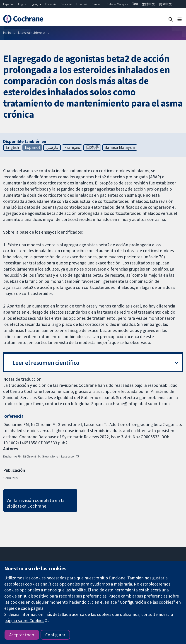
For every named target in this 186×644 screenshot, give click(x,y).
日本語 (92, 147)
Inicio (7, 33)
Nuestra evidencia (32, 33)
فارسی (36, 4)
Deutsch (97, 4)
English (23, 4)
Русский (66, 4)
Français (51, 4)
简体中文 (165, 4)
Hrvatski (82, 4)
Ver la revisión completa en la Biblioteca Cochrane (36, 503)
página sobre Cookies (24, 620)
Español (8, 4)
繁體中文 (148, 4)
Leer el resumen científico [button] (46, 363)
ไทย (135, 4)
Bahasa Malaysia (117, 4)
